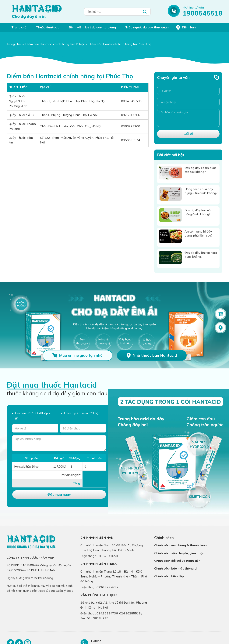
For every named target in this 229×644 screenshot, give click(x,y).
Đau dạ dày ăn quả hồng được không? (198, 212)
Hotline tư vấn (193, 7)
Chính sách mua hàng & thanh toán (180, 545)
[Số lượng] (75, 466)
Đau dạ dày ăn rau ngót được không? (201, 255)
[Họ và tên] (188, 91)
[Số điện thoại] (188, 102)
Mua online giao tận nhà (81, 355)
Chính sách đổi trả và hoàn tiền (177, 561)
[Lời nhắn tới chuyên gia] (188, 118)
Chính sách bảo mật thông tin (176, 568)
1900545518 (203, 13)
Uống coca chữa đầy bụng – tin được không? (201, 191)
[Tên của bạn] (35, 428)
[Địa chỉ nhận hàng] (59, 443)
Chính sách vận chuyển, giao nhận (179, 553)
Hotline (96, 641)
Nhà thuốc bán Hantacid (155, 355)
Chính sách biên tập (169, 576)
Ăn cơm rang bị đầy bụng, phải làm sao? (199, 233)
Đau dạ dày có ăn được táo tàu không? (200, 170)
